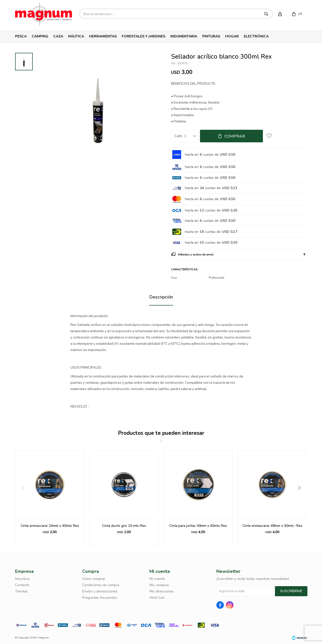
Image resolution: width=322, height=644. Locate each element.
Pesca (21, 36)
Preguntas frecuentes (100, 598)
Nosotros (22, 579)
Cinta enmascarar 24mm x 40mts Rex (50, 526)
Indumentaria (184, 36)
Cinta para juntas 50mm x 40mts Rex (198, 526)
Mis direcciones (162, 591)
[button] (301, 498)
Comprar (235, 136)
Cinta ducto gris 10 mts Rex (124, 526)
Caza (58, 36)
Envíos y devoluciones (100, 591)
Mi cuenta (157, 579)
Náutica (76, 36)
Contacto (22, 585)
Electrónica (256, 36)
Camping (40, 36)
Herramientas (103, 36)
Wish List (157, 598)
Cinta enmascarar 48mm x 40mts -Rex (272, 526)
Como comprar (94, 579)
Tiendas (21, 591)
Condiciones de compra (101, 585)
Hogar (232, 36)
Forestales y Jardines (144, 36)
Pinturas (211, 36)
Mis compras (159, 585)
